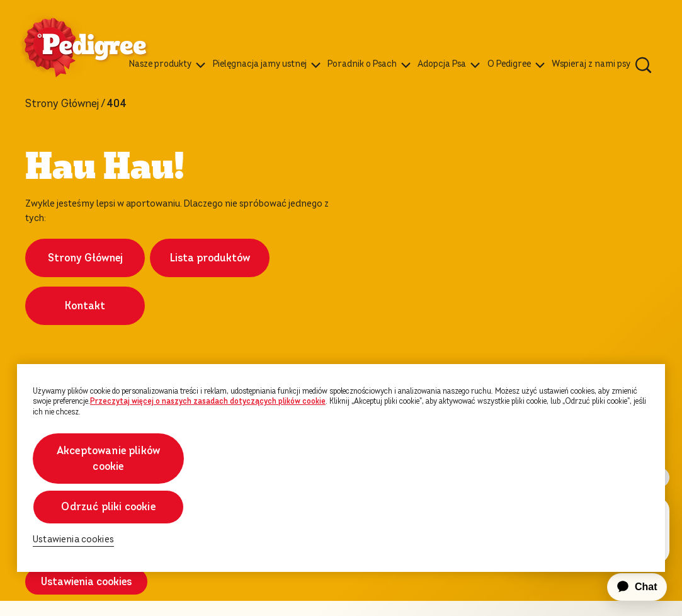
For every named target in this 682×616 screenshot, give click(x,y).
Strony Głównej (62, 104)
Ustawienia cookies (86, 597)
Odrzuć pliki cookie (108, 507)
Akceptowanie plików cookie (108, 459)
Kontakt (85, 313)
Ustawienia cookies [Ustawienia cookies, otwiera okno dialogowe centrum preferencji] (73, 539)
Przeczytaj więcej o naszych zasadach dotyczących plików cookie (208, 401)
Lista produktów (210, 265)
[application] (630, 587)
